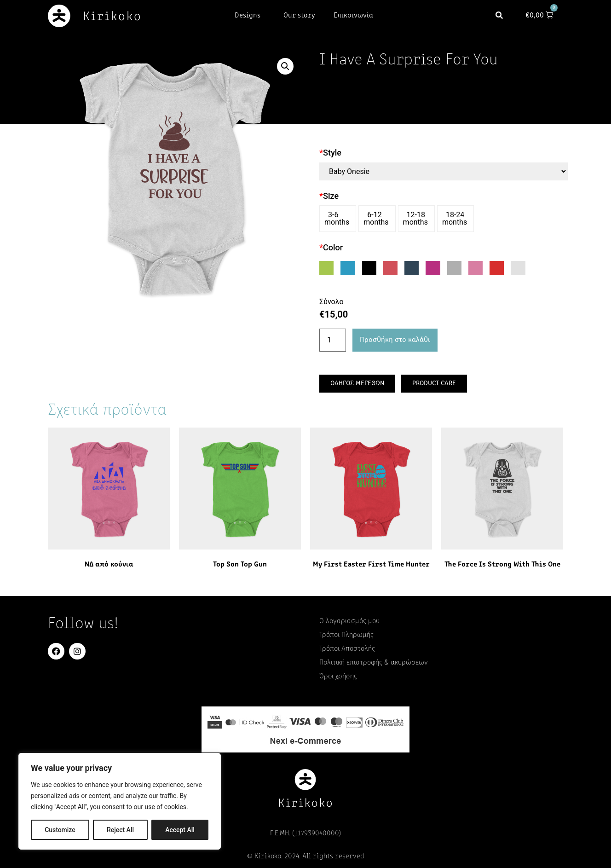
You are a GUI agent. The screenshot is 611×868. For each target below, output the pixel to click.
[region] (120, 801)
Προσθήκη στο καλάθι (395, 340)
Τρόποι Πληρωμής (346, 635)
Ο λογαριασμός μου (349, 621)
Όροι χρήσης (338, 677)
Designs (250, 16)
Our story (299, 16)
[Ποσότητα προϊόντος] (333, 340)
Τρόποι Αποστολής (347, 649)
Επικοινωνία (353, 16)
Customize (60, 830)
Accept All (180, 830)
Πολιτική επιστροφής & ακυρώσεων (374, 663)
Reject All (120, 830)
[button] (501, 16)
